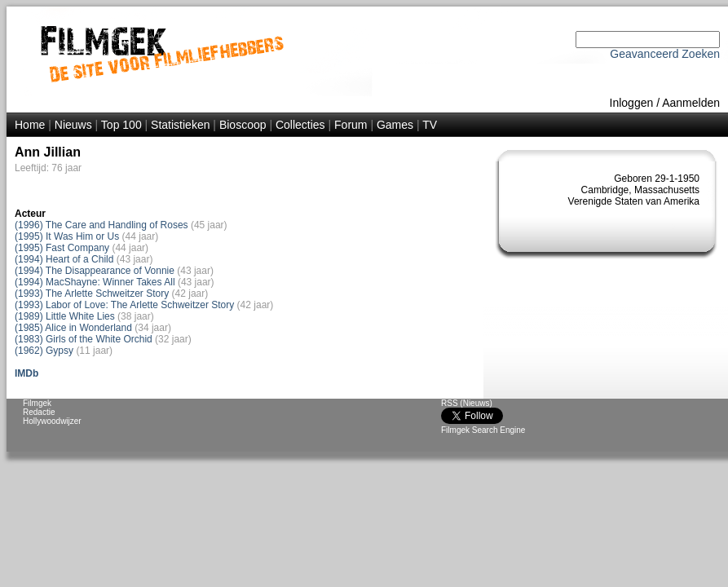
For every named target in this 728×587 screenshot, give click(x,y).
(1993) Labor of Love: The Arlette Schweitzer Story (124, 305)
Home (30, 125)
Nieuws (73, 125)
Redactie (39, 412)
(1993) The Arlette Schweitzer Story (92, 293)
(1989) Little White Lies (65, 316)
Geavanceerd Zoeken (665, 54)
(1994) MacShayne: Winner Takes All (95, 282)
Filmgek (37, 403)
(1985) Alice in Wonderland (73, 328)
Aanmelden (691, 103)
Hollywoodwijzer (52, 421)
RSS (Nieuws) (467, 403)
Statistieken (180, 125)
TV (430, 125)
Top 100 (121, 125)
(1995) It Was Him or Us (67, 236)
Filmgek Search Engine (483, 430)
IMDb (26, 373)
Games (395, 125)
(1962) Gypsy (44, 351)
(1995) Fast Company (62, 248)
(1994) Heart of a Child (64, 259)
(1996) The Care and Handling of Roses (101, 225)
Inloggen (632, 103)
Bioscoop (243, 125)
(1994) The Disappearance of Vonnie (95, 271)
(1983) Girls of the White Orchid (84, 339)
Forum (351, 125)
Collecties (300, 125)
